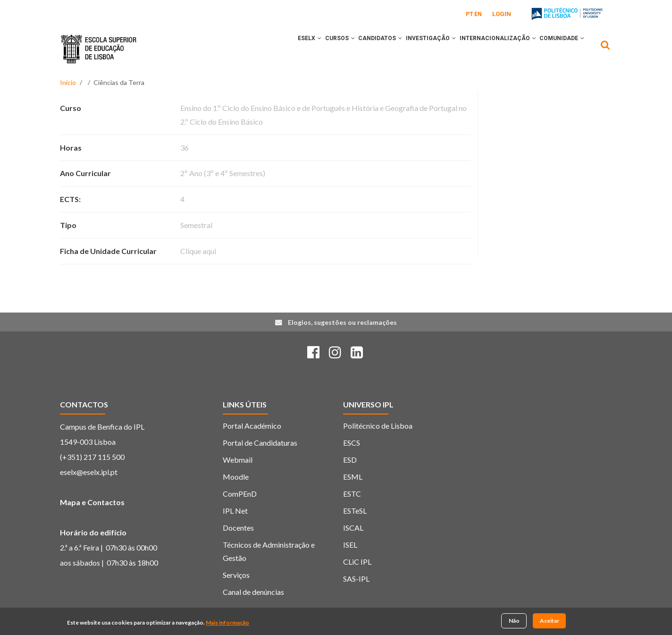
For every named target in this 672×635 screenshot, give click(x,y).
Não (514, 621)
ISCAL (353, 528)
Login (502, 14)
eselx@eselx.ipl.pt (89, 472)
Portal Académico (252, 426)
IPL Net (235, 511)
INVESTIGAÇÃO (416, 49)
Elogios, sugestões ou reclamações (342, 322)
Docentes (238, 528)
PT (470, 14)
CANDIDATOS (360, 49)
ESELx (277, 49)
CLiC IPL (357, 562)
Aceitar (550, 621)
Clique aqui (198, 251)
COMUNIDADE (559, 49)
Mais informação (227, 622)
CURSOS (314, 49)
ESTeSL (355, 511)
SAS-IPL (356, 579)
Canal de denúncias (253, 592)
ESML (353, 477)
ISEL (350, 545)
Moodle (236, 477)
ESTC (352, 494)
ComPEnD (240, 494)
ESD (350, 460)
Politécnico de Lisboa (378, 426)
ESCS (352, 443)
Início (68, 82)
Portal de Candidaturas (260, 443)
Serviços (236, 575)
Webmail (238, 460)
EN (478, 14)
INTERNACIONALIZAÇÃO (489, 49)
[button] (287, 49)
